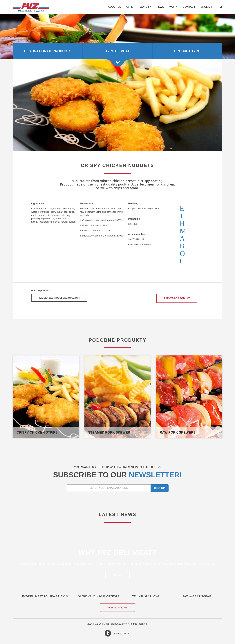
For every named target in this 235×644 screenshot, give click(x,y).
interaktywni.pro (122, 633)
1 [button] (115, 444)
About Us (114, 7)
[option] (117, 36)
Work (173, 7)
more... (117, 575)
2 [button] (120, 444)
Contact (189, 7)
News (160, 7)
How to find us (118, 608)
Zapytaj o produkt (177, 298)
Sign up (160, 488)
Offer (130, 7)
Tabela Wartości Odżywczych (59, 298)
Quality (145, 7)
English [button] (208, 7)
